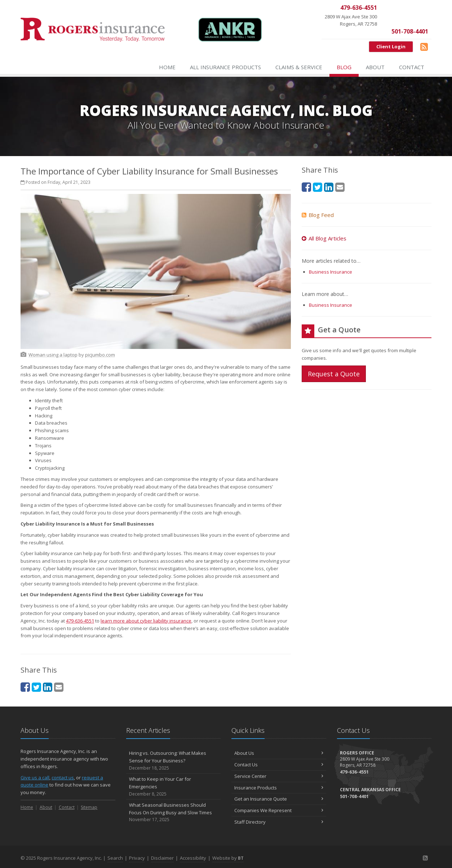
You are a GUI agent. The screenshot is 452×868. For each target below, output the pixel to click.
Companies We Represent (279, 810)
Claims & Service (299, 67)
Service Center (279, 776)
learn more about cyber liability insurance (146, 621)
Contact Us (279, 765)
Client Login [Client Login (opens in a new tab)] (391, 46)
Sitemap (89, 807)
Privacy (137, 858)
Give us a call (35, 778)
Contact (412, 67)
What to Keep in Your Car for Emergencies (174, 787)
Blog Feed (318, 215)
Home (167, 67)
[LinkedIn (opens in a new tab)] (48, 687)
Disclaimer (162, 858)
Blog (344, 67)
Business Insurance (331, 272)
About (375, 67)
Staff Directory (279, 822)
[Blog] (424, 46)
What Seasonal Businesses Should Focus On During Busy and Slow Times (174, 812)
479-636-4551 (80, 621)
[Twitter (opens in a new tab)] (36, 687)
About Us (279, 753)
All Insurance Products (225, 67)
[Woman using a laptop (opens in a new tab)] (53, 355)
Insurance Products (279, 788)
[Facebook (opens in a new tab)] (25, 687)
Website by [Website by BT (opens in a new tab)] (228, 858)
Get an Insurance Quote (279, 799)
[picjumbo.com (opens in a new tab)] (100, 355)
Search (115, 858)
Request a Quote (334, 374)
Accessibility (193, 858)
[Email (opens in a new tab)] (59, 687)
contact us (63, 778)
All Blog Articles (324, 238)
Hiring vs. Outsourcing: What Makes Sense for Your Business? (174, 761)
